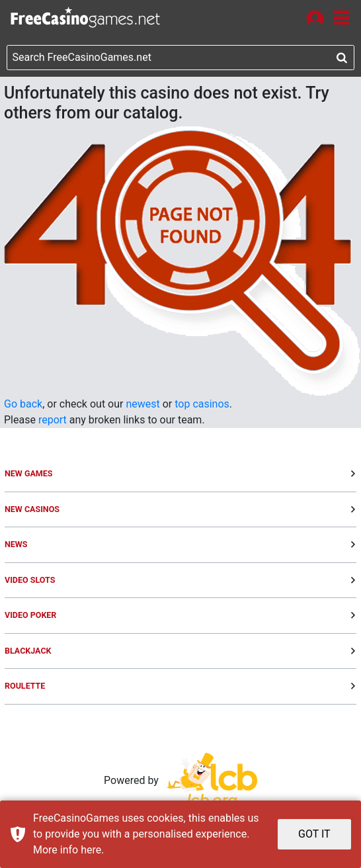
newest (142, 404)
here (91, 850)
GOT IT (314, 834)
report (53, 420)
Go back (23, 404)
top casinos (202, 404)
